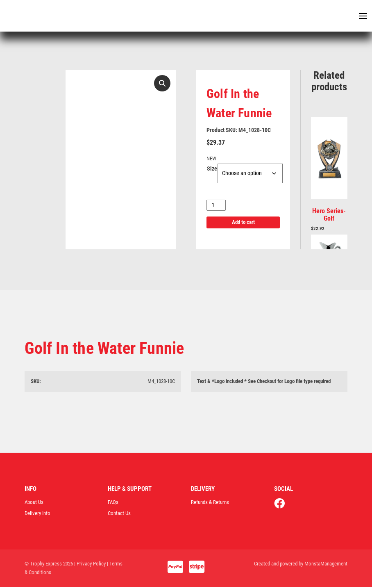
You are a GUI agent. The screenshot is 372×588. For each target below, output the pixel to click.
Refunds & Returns (210, 503)
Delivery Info (37, 514)
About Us (34, 503)
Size (212, 169)
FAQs (113, 503)
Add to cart (243, 223)
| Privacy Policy (90, 565)
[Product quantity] (216, 206)
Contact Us (119, 514)
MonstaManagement (326, 565)
